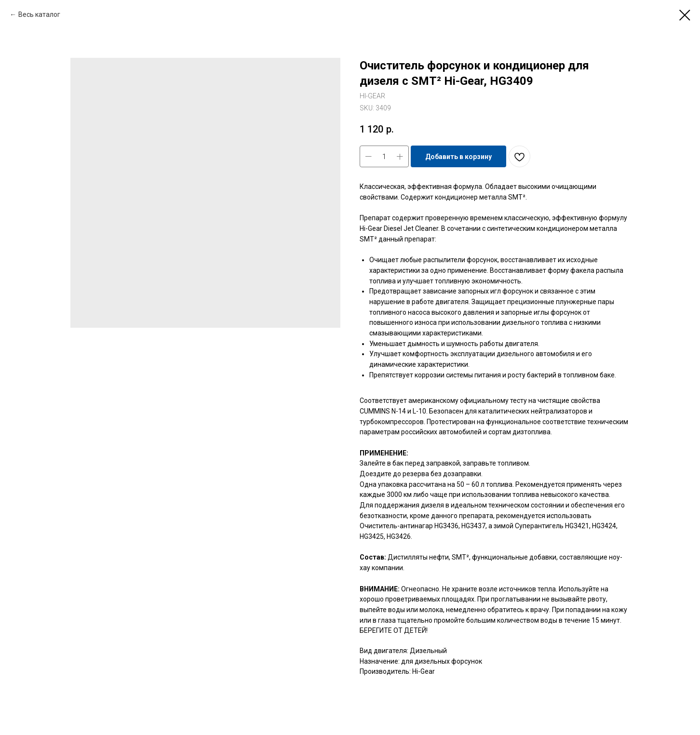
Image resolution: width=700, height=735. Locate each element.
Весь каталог (39, 14)
